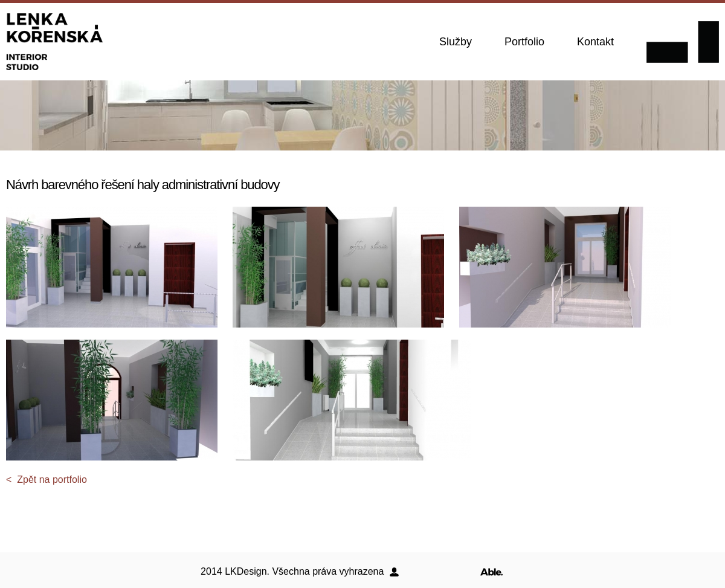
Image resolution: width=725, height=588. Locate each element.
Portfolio (524, 42)
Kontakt (595, 42)
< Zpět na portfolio (47, 480)
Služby (456, 42)
